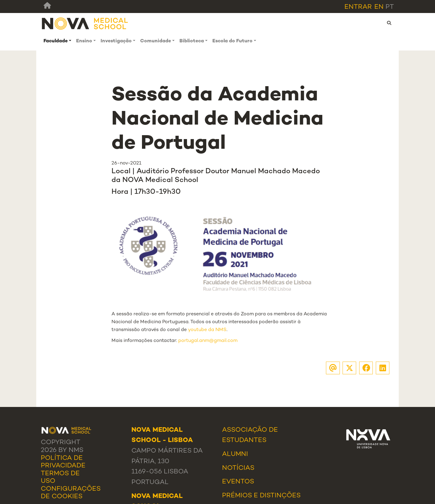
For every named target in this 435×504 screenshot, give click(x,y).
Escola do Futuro (232, 41)
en (379, 7)
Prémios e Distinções (261, 496)
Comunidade (156, 41)
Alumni (235, 454)
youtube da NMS (207, 330)
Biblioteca (192, 41)
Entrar (358, 7)
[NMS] (85, 23)
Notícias (238, 468)
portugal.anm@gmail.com (208, 341)
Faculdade (56, 41)
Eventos (238, 482)
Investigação (116, 41)
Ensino (84, 41)
